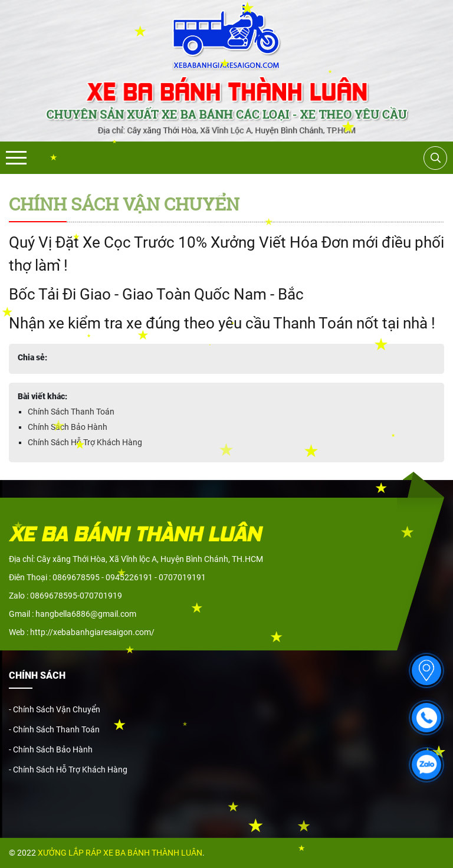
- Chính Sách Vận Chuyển (55, 709)
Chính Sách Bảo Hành (68, 427)
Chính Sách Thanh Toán (71, 412)
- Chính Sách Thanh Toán (54, 729)
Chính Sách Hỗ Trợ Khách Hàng (85, 442)
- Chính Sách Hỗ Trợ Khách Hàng (68, 770)
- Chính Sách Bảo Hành (51, 749)
